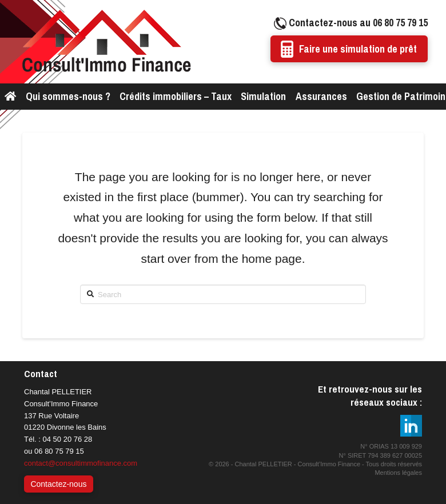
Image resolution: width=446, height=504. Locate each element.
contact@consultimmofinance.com (81, 463)
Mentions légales (398, 473)
